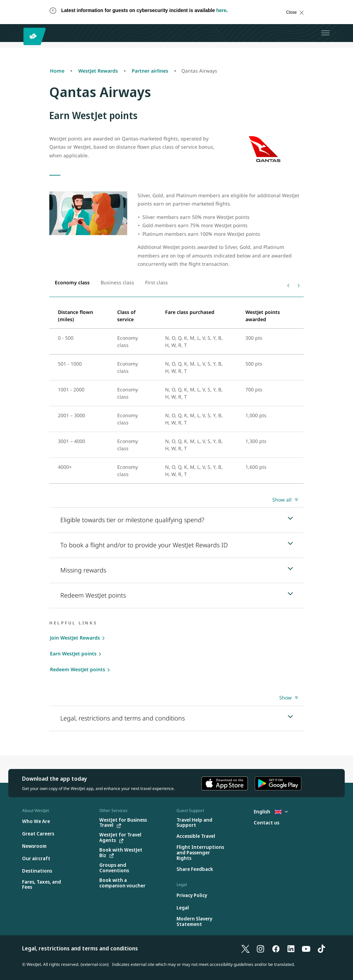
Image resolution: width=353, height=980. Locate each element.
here (221, 10)
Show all (282, 500)
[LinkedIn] (291, 948)
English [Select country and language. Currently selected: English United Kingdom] (271, 812)
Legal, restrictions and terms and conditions (80, 948)
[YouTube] (306, 948)
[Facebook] (276, 948)
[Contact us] (266, 823)
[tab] (72, 283)
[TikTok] (321, 948)
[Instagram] (261, 948)
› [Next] (299, 284)
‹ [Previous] (288, 284)
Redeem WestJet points (78, 669)
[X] (245, 948)
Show (285, 698)
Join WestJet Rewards (75, 638)
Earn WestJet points (73, 654)
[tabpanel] (176, 393)
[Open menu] (325, 33)
